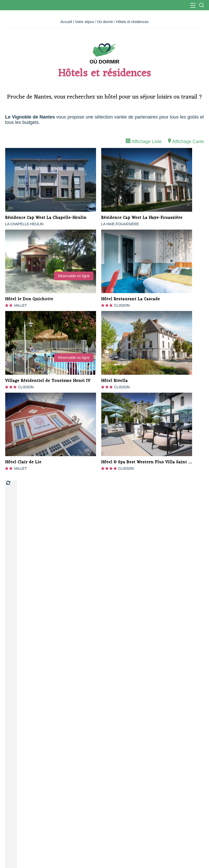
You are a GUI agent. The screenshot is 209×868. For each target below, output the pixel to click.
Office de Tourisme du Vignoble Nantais (104, 5)
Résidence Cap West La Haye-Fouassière (142, 218)
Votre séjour (85, 22)
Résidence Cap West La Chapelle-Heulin (46, 218)
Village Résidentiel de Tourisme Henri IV (48, 381)
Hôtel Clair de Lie (23, 462)
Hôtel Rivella (114, 381)
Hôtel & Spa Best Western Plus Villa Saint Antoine (153, 462)
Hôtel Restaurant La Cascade (130, 299)
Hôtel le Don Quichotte (29, 299)
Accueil (66, 22)
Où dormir (105, 22)
